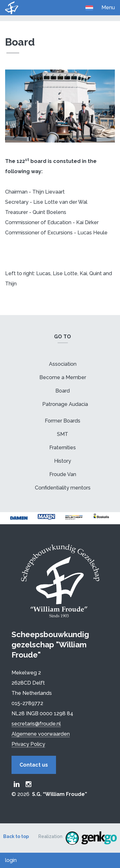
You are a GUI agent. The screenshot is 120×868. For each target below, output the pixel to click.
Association (63, 364)
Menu (108, 7)
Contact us (34, 765)
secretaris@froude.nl (36, 724)
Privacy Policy (28, 744)
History (63, 461)
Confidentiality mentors (63, 488)
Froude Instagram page (28, 784)
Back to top (16, 836)
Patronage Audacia (65, 404)
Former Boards (63, 421)
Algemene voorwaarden (41, 734)
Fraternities (63, 448)
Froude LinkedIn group (17, 784)
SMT (63, 434)
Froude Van (63, 474)
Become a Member (63, 377)
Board (63, 391)
